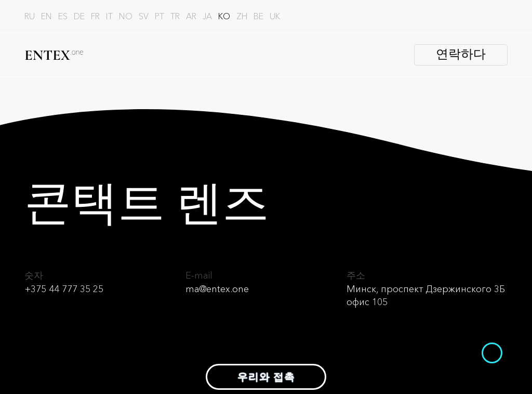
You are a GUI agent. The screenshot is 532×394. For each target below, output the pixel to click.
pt (159, 16)
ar (191, 16)
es (63, 16)
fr (95, 16)
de (79, 16)
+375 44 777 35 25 (64, 289)
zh (242, 16)
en (46, 16)
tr (175, 16)
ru (30, 16)
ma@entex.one (217, 289)
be (258, 16)
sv (144, 16)
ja (207, 16)
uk (275, 16)
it (109, 16)
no (126, 16)
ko (224, 16)
